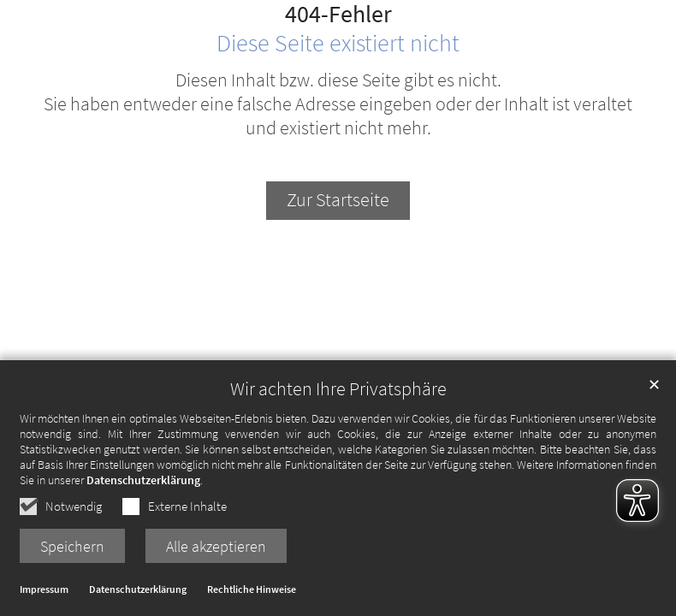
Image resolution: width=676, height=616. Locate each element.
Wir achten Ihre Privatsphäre (338, 391)
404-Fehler (338, 15)
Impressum (44, 592)
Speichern (72, 549)
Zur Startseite (338, 200)
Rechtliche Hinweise (252, 592)
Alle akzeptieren (216, 549)
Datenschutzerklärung (143, 483)
